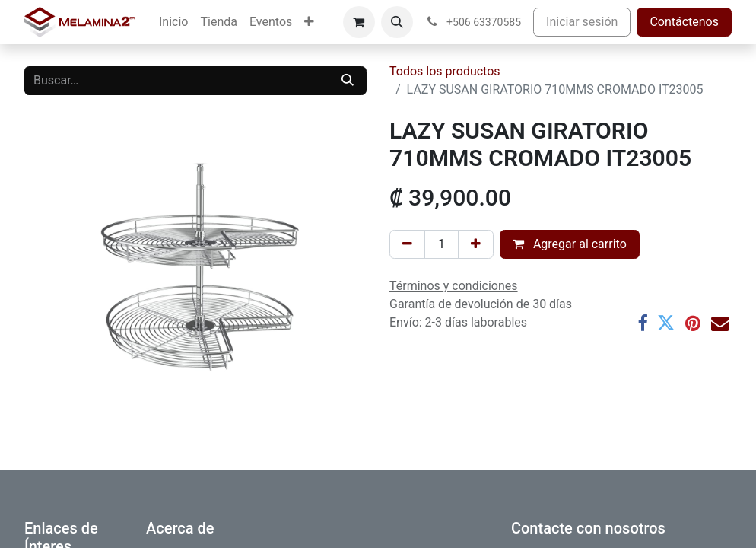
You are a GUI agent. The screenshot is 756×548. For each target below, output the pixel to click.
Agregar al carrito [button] (570, 244)
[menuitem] (173, 22)
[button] (397, 22)
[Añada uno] (476, 244)
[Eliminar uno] (407, 244)
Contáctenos (684, 22)
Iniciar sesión (582, 22)
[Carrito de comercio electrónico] (359, 22)
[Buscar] (348, 81)
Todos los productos (445, 71)
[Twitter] (666, 323)
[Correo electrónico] (720, 323)
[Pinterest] (693, 323)
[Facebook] (642, 323)
